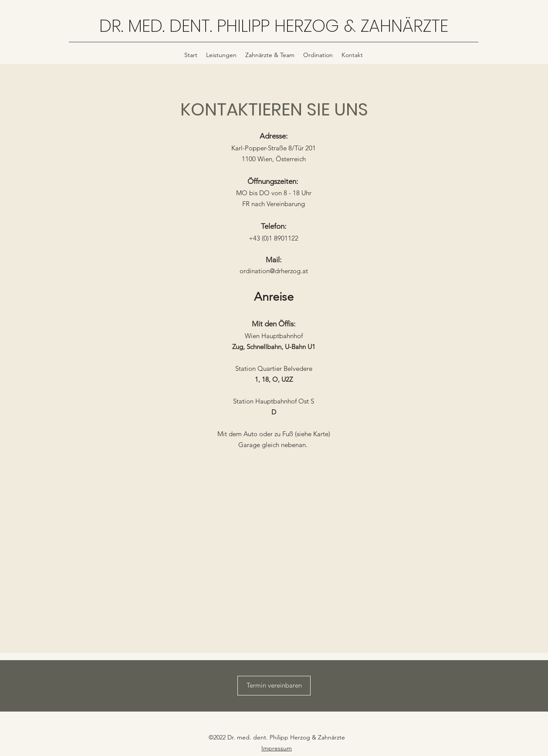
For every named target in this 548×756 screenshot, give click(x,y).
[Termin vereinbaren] (274, 686)
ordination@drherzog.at (274, 271)
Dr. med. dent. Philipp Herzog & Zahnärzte (286, 737)
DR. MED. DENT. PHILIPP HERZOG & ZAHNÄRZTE (274, 26)
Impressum (277, 748)
